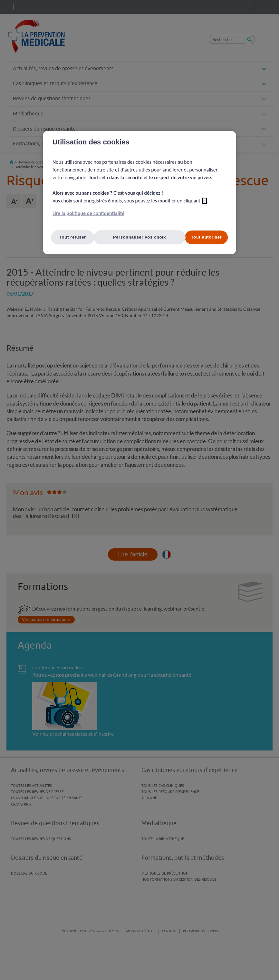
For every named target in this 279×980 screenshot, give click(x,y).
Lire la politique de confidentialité (88, 213)
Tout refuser (73, 237)
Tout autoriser (207, 237)
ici (204, 201)
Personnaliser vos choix (140, 237)
